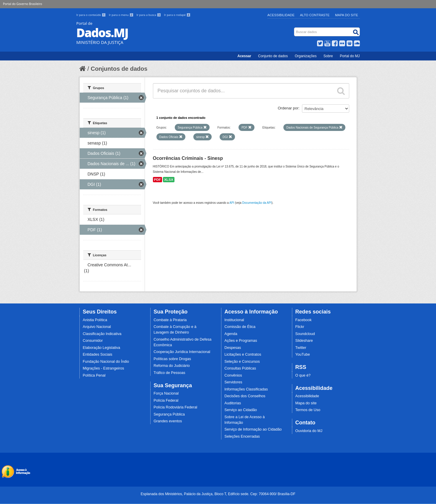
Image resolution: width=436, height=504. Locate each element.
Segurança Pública (169, 414)
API (232, 203)
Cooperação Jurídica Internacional (182, 352)
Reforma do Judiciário (172, 366)
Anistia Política (95, 320)
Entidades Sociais (97, 354)
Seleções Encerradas (242, 436)
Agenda (231, 334)
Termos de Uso (308, 410)
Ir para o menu (122, 15)
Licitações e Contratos (243, 354)
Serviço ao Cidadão (241, 410)
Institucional (234, 320)
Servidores (233, 382)
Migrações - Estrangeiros (103, 368)
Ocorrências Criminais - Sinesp (188, 158)
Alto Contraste (315, 15)
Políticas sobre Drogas (172, 359)
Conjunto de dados (273, 56)
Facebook (303, 320)
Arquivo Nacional (97, 327)
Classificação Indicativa (102, 334)
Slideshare (304, 341)
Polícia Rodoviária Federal (175, 407)
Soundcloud (305, 334)
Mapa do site (306, 403)
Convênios (233, 375)
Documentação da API (257, 203)
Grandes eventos (168, 421)
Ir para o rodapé (177, 15)
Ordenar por (288, 108)
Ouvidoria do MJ (309, 431)
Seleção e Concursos (242, 362)
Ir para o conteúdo (92, 15)
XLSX (169, 180)
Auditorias (233, 403)
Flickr (300, 327)
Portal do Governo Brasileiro (22, 4)
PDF (158, 180)
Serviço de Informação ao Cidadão (253, 429)
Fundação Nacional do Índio (106, 362)
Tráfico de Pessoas (169, 373)
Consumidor (93, 341)
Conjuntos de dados (119, 69)
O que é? (303, 375)
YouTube (303, 354)
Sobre (328, 56)
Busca (294, 29)
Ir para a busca (149, 15)
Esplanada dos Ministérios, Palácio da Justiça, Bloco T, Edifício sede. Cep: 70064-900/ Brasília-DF (218, 494)
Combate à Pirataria (170, 320)
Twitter (301, 348)
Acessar (244, 56)
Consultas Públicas (240, 368)
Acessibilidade (281, 15)
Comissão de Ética (240, 327)
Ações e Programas (241, 341)
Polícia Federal (166, 400)
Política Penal (94, 375)
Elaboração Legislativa (101, 348)
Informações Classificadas (246, 389)
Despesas (233, 348)
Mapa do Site (347, 15)
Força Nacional (166, 393)
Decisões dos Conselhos (245, 396)
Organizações (306, 56)
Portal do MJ (350, 56)
